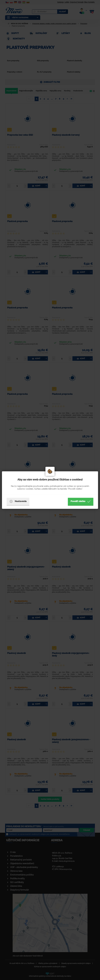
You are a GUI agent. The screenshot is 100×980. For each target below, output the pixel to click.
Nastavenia (18, 501)
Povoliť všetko (81, 501)
